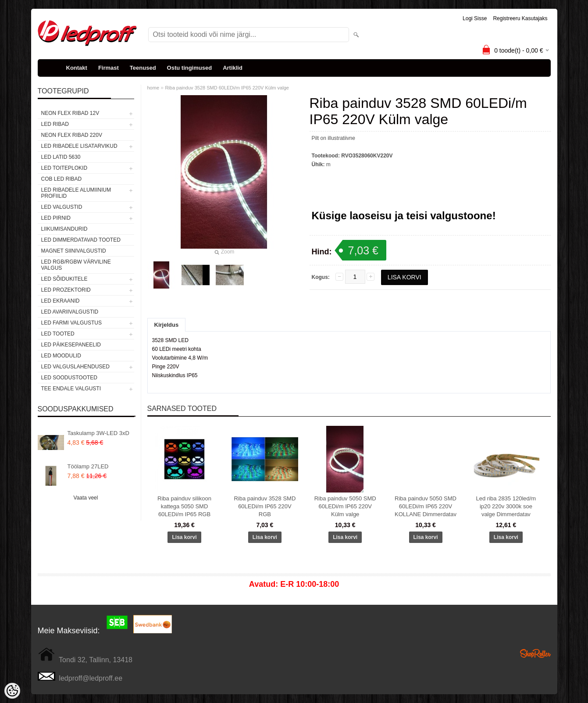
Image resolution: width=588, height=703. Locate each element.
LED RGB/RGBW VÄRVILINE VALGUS (76, 265)
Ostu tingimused (190, 68)
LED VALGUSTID (62, 207)
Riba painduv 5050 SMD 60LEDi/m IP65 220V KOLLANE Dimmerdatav (426, 506)
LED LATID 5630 (61, 157)
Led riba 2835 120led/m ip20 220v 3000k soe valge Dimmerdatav (506, 506)
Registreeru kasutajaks (520, 18)
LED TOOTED (58, 334)
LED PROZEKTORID (66, 290)
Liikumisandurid (64, 229)
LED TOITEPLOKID (64, 168)
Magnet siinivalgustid (74, 251)
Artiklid (233, 68)
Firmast (109, 68)
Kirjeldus (167, 325)
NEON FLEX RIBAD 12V (70, 113)
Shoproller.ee (535, 653)
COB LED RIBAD (62, 179)
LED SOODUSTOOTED (69, 378)
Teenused (143, 68)
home (153, 88)
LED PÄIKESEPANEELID (71, 345)
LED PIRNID (56, 218)
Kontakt (77, 68)
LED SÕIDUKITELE (64, 279)
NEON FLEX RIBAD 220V (72, 135)
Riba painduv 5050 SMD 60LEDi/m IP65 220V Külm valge (345, 506)
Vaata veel (86, 498)
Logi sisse (475, 18)
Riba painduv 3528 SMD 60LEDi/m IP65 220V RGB (265, 506)
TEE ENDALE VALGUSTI (71, 389)
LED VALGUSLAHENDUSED (76, 367)
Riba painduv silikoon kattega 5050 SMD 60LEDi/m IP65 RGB (184, 506)
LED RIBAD (55, 124)
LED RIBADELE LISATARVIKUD (79, 146)
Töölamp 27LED (88, 466)
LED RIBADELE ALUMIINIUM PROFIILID (76, 193)
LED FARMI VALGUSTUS (71, 323)
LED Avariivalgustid (70, 312)
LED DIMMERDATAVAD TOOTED (81, 240)
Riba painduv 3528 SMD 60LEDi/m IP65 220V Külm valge (227, 88)
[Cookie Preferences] (12, 691)
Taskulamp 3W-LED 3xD (98, 433)
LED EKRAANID (61, 301)
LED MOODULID (61, 356)
